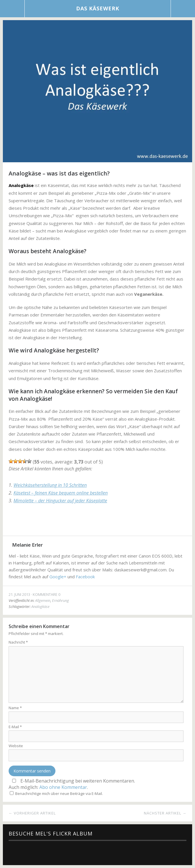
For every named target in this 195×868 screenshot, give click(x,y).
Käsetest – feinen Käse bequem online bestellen (61, 493)
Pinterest (59, 522)
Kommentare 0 (47, 594)
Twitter (30, 522)
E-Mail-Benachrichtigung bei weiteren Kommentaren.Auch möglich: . (72, 784)
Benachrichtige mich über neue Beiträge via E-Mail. (59, 793)
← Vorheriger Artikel (32, 813)
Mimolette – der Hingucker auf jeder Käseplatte (60, 501)
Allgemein (43, 600)
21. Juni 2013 (19, 594)
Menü (12, 9)
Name (15, 708)
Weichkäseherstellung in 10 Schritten (50, 485)
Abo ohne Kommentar (63, 787)
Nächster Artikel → (165, 813)
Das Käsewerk (98, 8)
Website (16, 746)
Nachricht (18, 642)
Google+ (44, 522)
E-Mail (15, 727)
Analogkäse (40, 606)
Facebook (15, 522)
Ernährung (60, 600)
